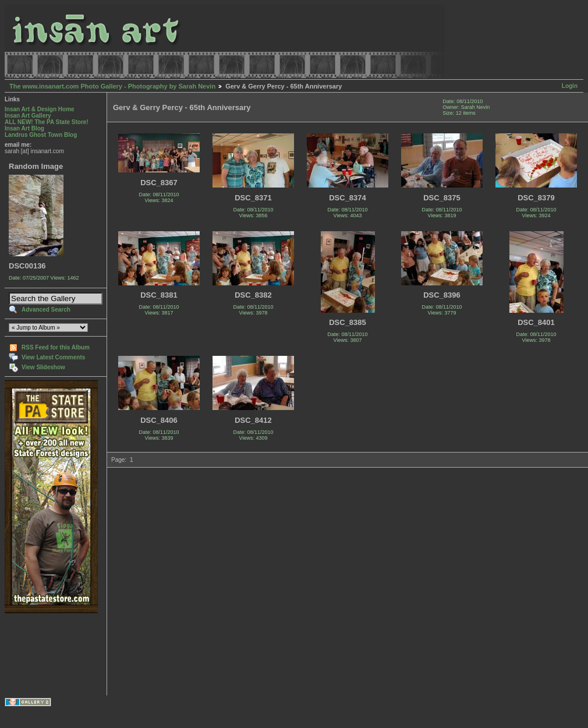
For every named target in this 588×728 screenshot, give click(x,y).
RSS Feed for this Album (56, 347)
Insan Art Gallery (28, 116)
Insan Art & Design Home (40, 109)
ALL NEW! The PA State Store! (47, 122)
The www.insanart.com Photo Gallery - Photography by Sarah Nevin (112, 86)
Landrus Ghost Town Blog (41, 135)
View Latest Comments (53, 357)
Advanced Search (46, 310)
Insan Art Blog (24, 128)
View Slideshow (43, 367)
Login (570, 86)
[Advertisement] (41, 654)
